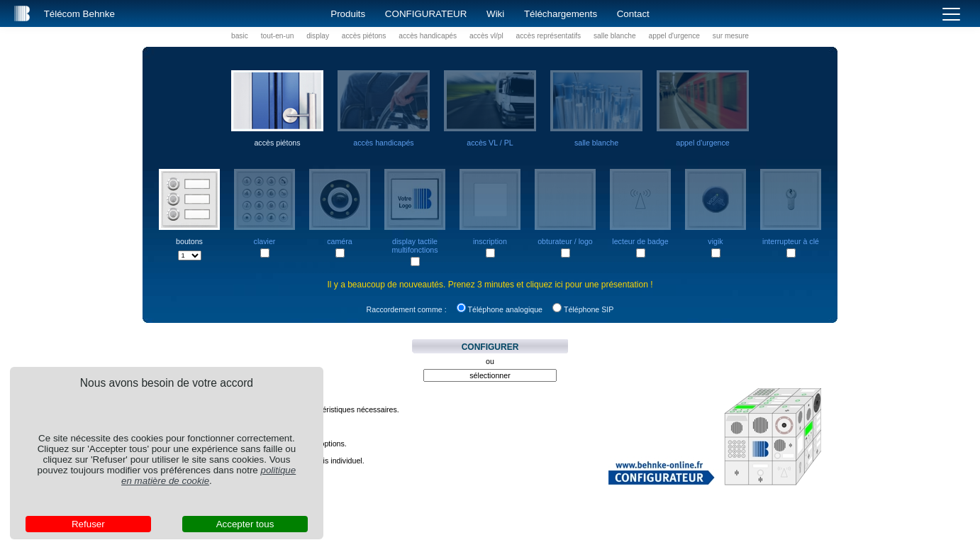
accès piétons (364, 36)
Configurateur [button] (426, 14)
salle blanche (615, 36)
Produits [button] (348, 14)
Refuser (88, 524)
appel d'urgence (675, 36)
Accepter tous (245, 524)
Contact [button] (633, 14)
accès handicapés (428, 36)
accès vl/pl (486, 36)
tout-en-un (278, 36)
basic (240, 36)
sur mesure (731, 36)
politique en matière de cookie (208, 475)
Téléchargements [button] (561, 14)
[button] (22, 13)
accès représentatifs (549, 36)
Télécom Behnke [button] (79, 14)
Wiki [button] (495, 14)
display (318, 36)
